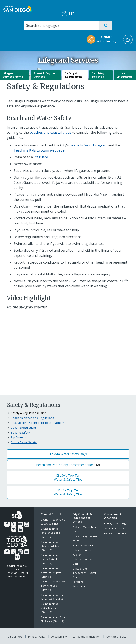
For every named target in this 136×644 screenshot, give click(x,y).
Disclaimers (16, 636)
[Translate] (128, 40)
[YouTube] (20, 523)
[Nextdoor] (14, 529)
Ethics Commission (83, 545)
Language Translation (86, 636)
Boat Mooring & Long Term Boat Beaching (37, 423)
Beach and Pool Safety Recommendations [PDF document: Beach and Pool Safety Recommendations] (66, 465)
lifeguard (41, 157)
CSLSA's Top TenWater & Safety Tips (68, 477)
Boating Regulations (24, 428)
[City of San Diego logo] (18, 8)
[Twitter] (14, 523)
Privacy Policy (37, 636)
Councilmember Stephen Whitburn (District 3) (51, 546)
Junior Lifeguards (125, 75)
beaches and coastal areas (50, 132)
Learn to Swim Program (88, 145)
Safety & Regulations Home (29, 413)
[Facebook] (7, 523)
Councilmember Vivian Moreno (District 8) (50, 608)
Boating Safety (20, 432)
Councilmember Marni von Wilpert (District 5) (51, 572)
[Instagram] (26, 523)
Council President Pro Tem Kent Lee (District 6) (53, 586)
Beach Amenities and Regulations (32, 418)
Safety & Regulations (74, 75)
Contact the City (115, 636)
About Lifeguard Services (45, 75)
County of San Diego (116, 523)
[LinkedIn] (20, 529)
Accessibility (59, 636)
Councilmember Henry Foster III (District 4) (50, 559)
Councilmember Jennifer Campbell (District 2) (51, 533)
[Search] (61, 25)
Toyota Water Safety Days (68, 454)
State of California (114, 528)
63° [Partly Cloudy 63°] (68, 13)
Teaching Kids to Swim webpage (39, 150)
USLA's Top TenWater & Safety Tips (68, 492)
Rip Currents (19, 437)
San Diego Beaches (99, 75)
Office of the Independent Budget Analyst (84, 573)
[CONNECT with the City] (103, 40)
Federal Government (116, 533)
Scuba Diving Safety (24, 442)
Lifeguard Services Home (13, 75)
